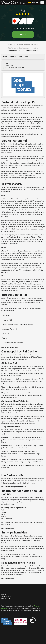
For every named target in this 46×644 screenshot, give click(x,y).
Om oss (4, 594)
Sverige (34, 2)
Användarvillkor (6, 596)
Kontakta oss (6, 599)
